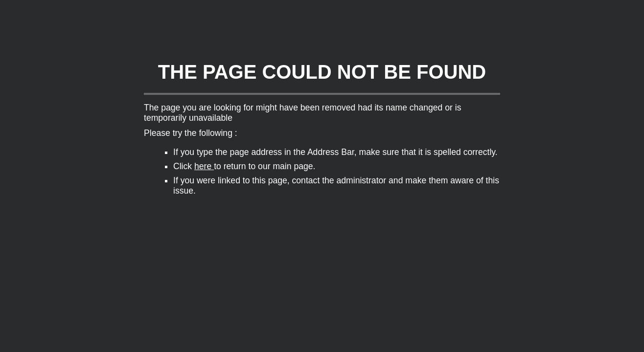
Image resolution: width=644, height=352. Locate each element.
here (204, 166)
